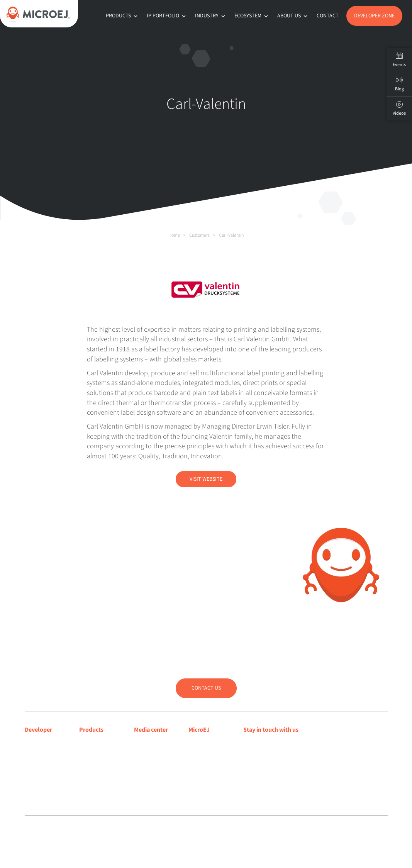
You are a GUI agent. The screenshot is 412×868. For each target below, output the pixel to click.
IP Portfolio (167, 16)
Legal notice (155, 832)
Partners (199, 773)
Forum (33, 773)
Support (35, 763)
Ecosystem (252, 16)
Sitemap (206, 832)
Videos (399, 108)
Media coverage (153, 743)
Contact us (206, 688)
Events (399, 60)
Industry (211, 16)
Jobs (194, 783)
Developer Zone (374, 16)
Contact (328, 16)
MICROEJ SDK (96, 753)
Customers (199, 235)
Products (122, 16)
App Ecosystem (98, 763)
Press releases (151, 753)
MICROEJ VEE (96, 743)
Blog (194, 753)
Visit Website (206, 479)
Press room (148, 763)
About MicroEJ (206, 743)
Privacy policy (182, 832)
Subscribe (270, 760)
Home (174, 235)
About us (293, 16)
